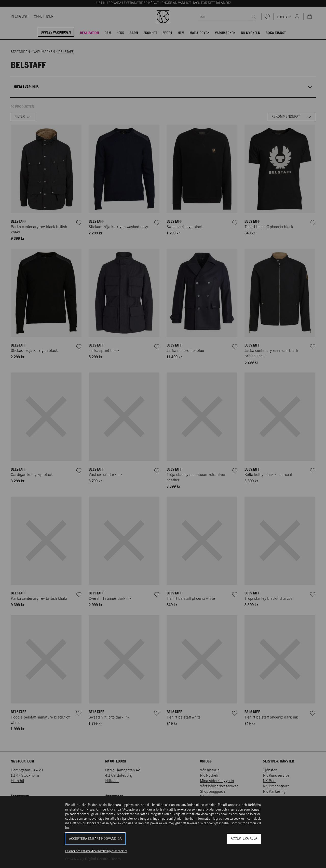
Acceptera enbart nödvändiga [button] (95, 839)
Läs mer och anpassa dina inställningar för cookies (96, 851)
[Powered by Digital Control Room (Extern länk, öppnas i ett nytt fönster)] (93, 859)
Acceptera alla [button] (244, 839)
